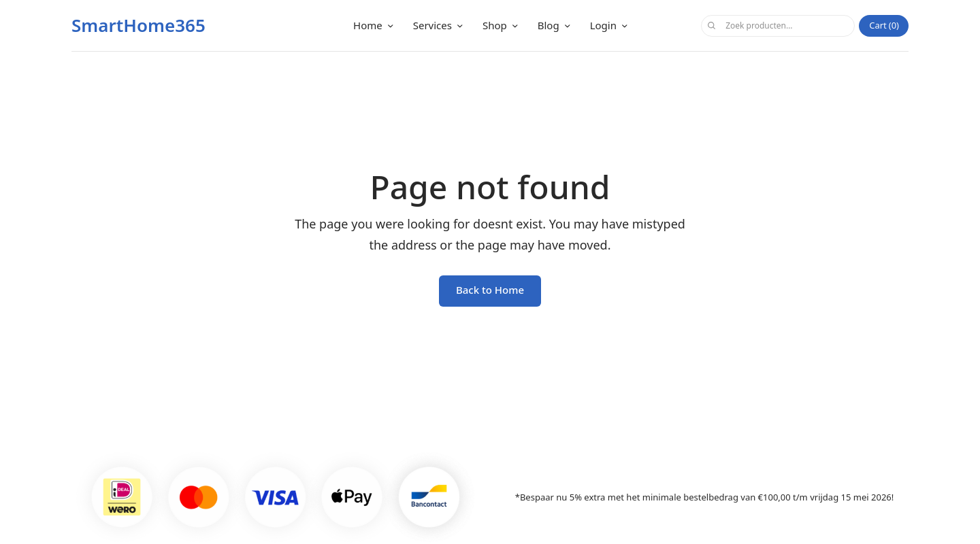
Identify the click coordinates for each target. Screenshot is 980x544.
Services (432, 25)
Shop (495, 25)
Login (603, 25)
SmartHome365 (138, 25)
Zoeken (711, 26)
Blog (549, 25)
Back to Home (490, 290)
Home (368, 25)
